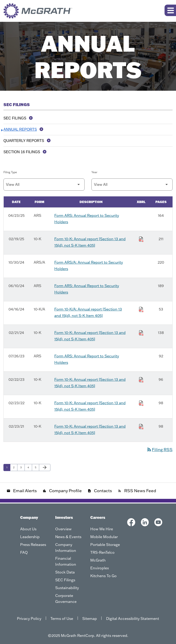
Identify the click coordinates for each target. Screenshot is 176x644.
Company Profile (62, 491)
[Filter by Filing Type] (44, 185)
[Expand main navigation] (170, 10)
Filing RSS (159, 450)
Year (94, 172)
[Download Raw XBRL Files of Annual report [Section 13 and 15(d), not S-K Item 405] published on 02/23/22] (141, 402)
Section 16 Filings (22, 152)
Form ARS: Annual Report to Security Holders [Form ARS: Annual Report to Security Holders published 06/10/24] (87, 289)
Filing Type (10, 172)
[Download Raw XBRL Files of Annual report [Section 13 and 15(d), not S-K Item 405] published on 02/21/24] (141, 332)
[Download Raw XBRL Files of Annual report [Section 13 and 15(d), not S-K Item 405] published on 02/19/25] (141, 238)
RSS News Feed (137, 491)
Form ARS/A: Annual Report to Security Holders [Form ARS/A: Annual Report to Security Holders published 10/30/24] (89, 266)
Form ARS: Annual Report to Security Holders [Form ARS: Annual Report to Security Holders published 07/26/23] (87, 359)
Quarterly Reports (24, 141)
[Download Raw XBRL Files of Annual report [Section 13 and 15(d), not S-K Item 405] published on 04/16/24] (141, 309)
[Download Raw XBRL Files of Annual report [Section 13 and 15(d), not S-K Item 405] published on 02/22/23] (141, 379)
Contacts (100, 491)
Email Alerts (22, 491)
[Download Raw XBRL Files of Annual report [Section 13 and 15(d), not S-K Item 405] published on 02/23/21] (141, 426)
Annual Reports (20, 129)
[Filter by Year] (132, 185)
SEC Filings (15, 118)
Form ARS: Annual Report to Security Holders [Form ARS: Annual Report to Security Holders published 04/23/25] (87, 219)
